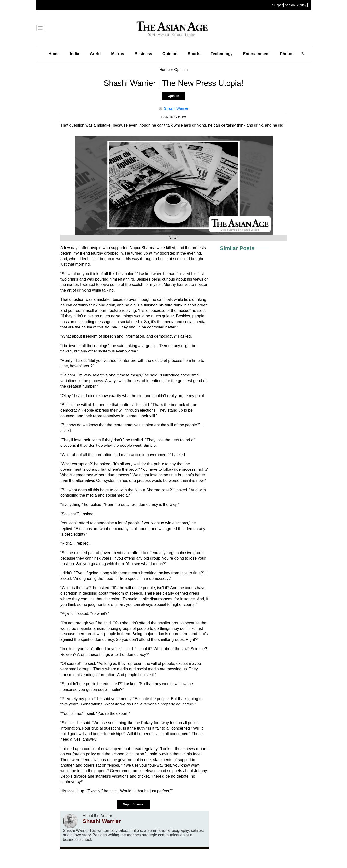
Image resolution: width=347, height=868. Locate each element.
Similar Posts (237, 248)
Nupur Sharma (134, 804)
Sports (194, 54)
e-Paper (277, 5)
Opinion (170, 54)
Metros (117, 54)
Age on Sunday (296, 5)
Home (54, 54)
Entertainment (256, 54)
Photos (287, 54)
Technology (222, 54)
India (75, 54)
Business (143, 54)
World (95, 54)
